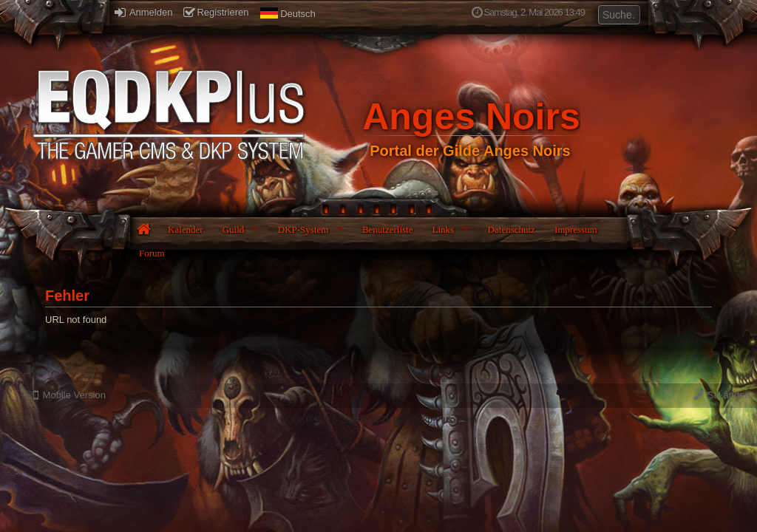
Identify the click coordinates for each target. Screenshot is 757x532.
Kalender (186, 229)
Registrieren (216, 12)
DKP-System (303, 229)
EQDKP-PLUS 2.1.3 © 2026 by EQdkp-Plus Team (378, 420)
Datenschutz (512, 229)
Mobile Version (69, 395)
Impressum (576, 229)
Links (443, 229)
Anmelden (143, 12)
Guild (234, 229)
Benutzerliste (388, 229)
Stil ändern (723, 395)
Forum (152, 253)
